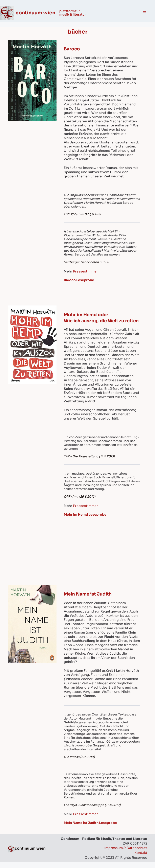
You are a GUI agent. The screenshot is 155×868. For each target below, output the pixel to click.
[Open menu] (145, 13)
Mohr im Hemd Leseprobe (85, 521)
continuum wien (36, 13)
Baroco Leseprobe (79, 280)
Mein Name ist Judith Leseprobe (91, 829)
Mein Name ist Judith (88, 600)
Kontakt (141, 859)
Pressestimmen (86, 271)
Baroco (72, 49)
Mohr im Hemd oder (86, 315)
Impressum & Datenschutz (126, 854)
